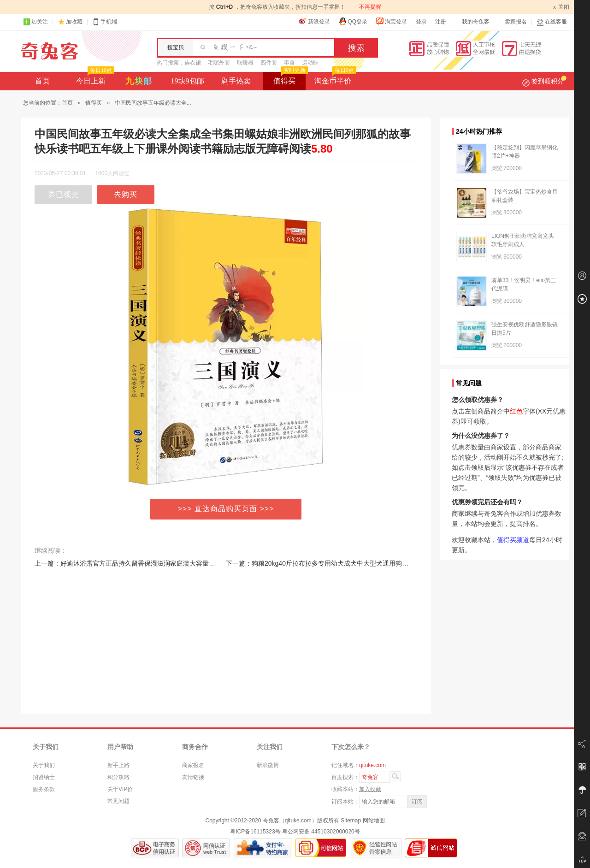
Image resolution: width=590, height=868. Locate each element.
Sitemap (351, 821)
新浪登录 (314, 21)
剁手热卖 (236, 81)
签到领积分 (544, 81)
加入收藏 (370, 789)
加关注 (35, 22)
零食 (289, 63)
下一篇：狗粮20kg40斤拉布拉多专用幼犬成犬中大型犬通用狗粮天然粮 (327, 563)
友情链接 (193, 777)
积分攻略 (118, 777)
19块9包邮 (188, 81)
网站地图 (374, 821)
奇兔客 (50, 51)
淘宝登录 (391, 21)
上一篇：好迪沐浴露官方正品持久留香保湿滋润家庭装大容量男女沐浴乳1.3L (144, 563)
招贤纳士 (44, 777)
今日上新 (94, 78)
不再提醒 (370, 7)
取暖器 (245, 63)
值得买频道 (513, 540)
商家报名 (193, 765)
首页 (42, 81)
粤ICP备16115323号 (255, 832)
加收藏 (74, 22)
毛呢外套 (219, 63)
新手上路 (118, 765)
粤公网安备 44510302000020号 (321, 832)
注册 (441, 22)
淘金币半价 (334, 78)
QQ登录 (353, 21)
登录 (421, 22)
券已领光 (64, 194)
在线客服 (552, 22)
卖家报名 (516, 22)
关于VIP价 (120, 789)
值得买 (290, 78)
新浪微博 (268, 765)
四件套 (269, 63)
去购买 (126, 194)
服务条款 (44, 789)
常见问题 (118, 801)
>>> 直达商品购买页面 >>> (226, 509)
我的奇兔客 (476, 22)
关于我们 (44, 765)
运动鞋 (310, 63)
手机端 (105, 22)
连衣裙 (193, 63)
